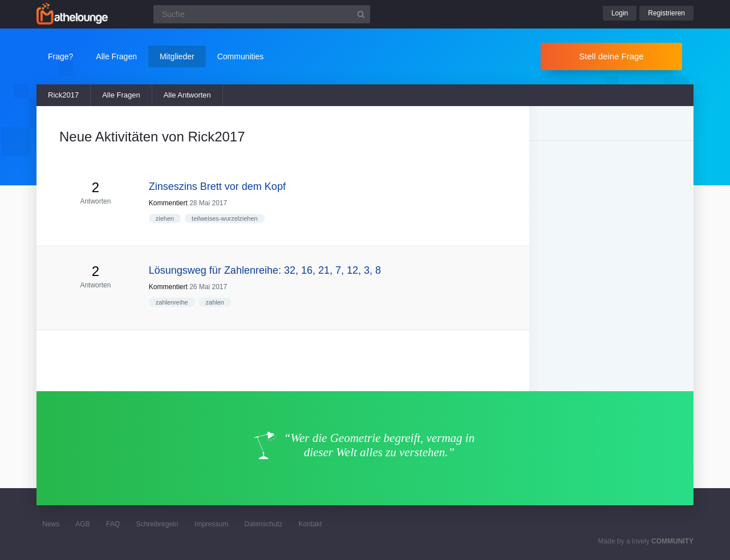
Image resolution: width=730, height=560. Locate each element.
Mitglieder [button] (177, 56)
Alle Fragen (121, 95)
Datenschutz (263, 524)
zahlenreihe (172, 302)
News (51, 524)
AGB (82, 524)
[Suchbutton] (361, 14)
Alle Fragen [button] (116, 56)
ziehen (165, 218)
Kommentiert (168, 203)
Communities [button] (241, 56)
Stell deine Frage (611, 56)
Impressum (211, 524)
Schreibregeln (157, 524)
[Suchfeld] (262, 14)
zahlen (215, 302)
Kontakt (311, 524)
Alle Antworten (187, 95)
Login (620, 13)
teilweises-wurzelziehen (225, 218)
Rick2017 (63, 95)
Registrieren (666, 13)
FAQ (113, 524)
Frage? (60, 56)
